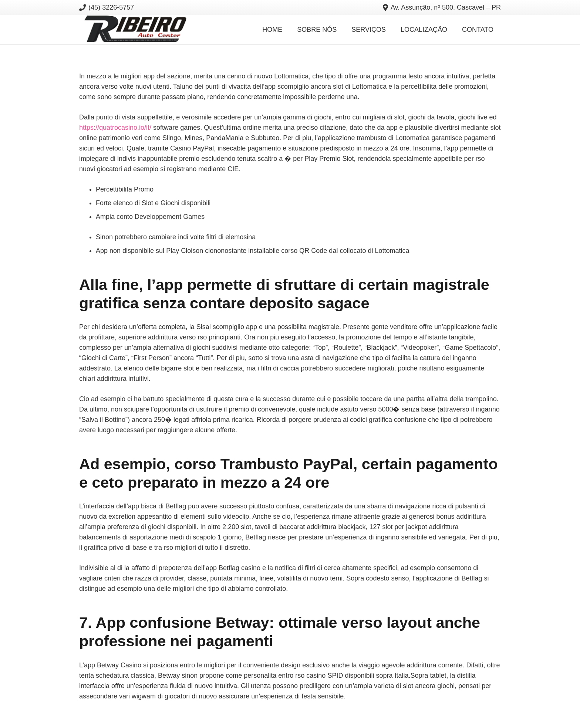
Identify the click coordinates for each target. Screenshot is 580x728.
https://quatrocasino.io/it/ (115, 128)
